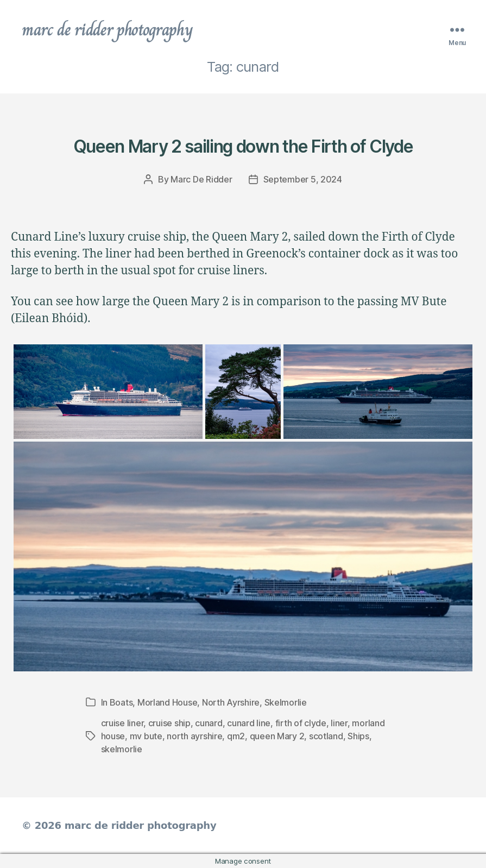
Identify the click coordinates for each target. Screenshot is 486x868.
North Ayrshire (231, 702)
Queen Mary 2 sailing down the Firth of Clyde (243, 146)
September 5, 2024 (303, 179)
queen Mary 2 (277, 736)
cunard (209, 723)
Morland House (168, 702)
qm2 (236, 736)
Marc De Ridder (201, 179)
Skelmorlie (286, 702)
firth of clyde (301, 723)
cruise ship (169, 723)
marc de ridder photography (107, 29)
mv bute (146, 736)
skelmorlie (122, 749)
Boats (121, 702)
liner (339, 723)
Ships (358, 736)
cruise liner (122, 723)
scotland (326, 736)
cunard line (249, 723)
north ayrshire (194, 736)
